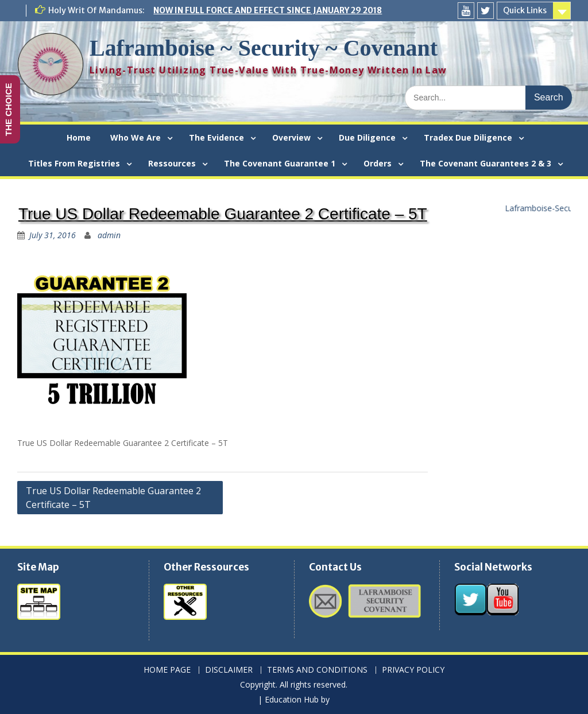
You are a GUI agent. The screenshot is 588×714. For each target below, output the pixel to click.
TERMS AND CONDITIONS (317, 670)
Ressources (172, 163)
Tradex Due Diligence (468, 137)
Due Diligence (367, 137)
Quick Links (525, 10)
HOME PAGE (167, 670)
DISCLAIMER (229, 670)
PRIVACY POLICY (413, 670)
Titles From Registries (74, 163)
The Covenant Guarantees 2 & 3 (486, 163)
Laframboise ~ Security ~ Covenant (264, 48)
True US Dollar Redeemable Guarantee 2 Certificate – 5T (113, 498)
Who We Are (136, 137)
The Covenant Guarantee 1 (280, 163)
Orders (378, 163)
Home (79, 137)
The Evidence (216, 137)
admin (109, 235)
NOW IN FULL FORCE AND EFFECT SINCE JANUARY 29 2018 (268, 10)
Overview (291, 137)
